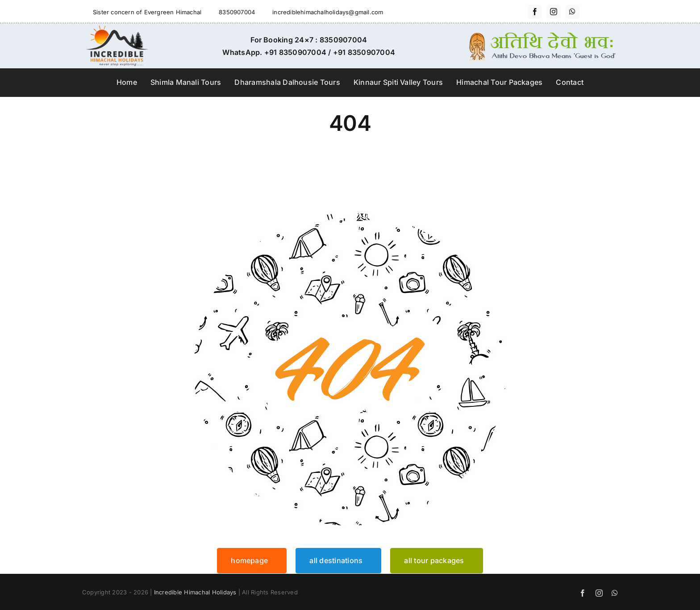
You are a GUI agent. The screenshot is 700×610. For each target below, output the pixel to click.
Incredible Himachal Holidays (195, 592)
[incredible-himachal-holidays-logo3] (117, 29)
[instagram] (554, 12)
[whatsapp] (572, 12)
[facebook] (535, 12)
